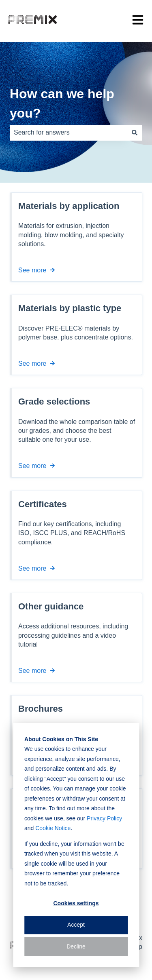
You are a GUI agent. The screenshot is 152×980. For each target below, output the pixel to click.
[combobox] (68, 133)
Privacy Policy (104, 818)
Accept (76, 925)
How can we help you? (62, 103)
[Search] (135, 133)
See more (32, 270)
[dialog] (76, 845)
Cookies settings (76, 903)
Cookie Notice (53, 828)
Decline (76, 946)
